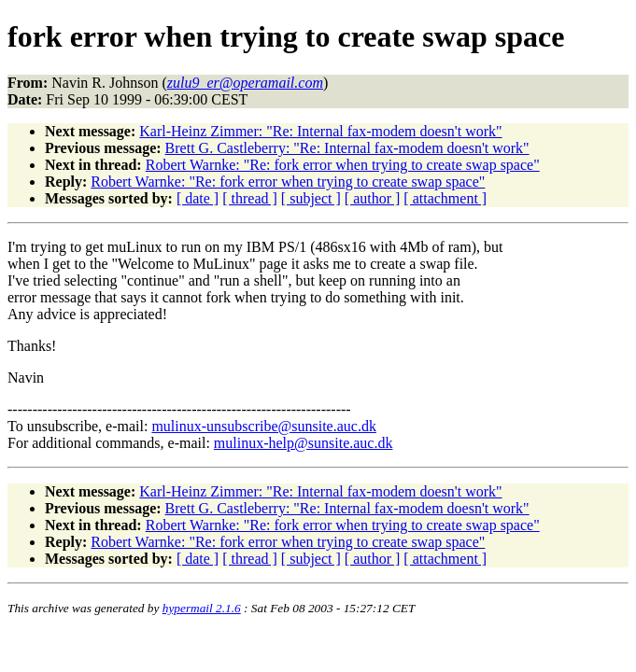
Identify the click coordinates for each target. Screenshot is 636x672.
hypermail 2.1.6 (202, 608)
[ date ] (198, 198)
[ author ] (373, 198)
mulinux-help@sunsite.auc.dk (304, 443)
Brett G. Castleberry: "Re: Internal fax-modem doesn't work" (347, 148)
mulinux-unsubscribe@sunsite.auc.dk (263, 426)
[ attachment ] (445, 198)
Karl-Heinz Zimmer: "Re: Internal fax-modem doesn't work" (320, 131)
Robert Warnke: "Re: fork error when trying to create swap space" (343, 165)
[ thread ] (250, 198)
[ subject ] (311, 198)
